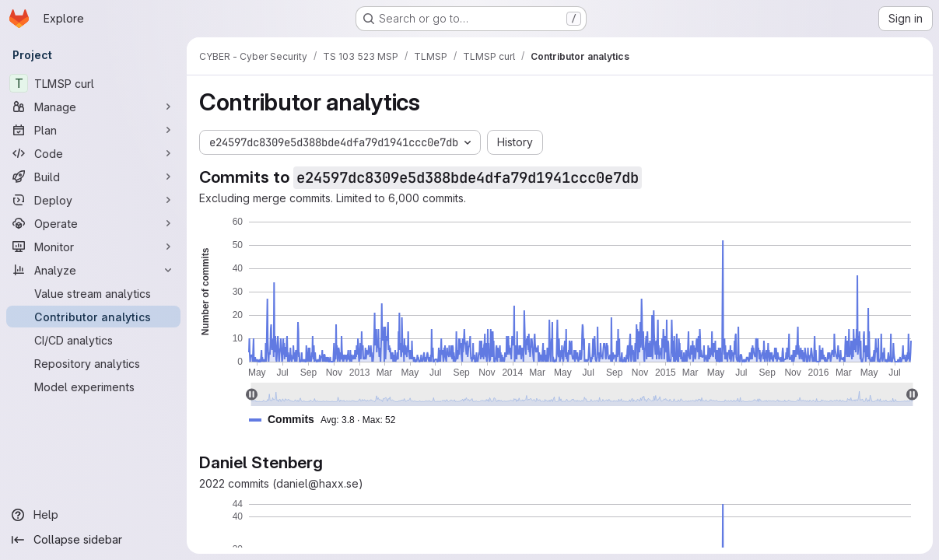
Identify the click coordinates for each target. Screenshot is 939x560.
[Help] (93, 515)
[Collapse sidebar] (93, 540)
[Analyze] (93, 270)
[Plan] (93, 130)
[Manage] (93, 107)
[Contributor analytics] (93, 317)
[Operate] (93, 223)
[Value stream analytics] (93, 293)
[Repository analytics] (93, 363)
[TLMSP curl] (93, 83)
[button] (328, 420)
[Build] (93, 177)
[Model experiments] (93, 387)
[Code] (93, 153)
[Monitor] (93, 247)
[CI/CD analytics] (93, 340)
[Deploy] (93, 200)
